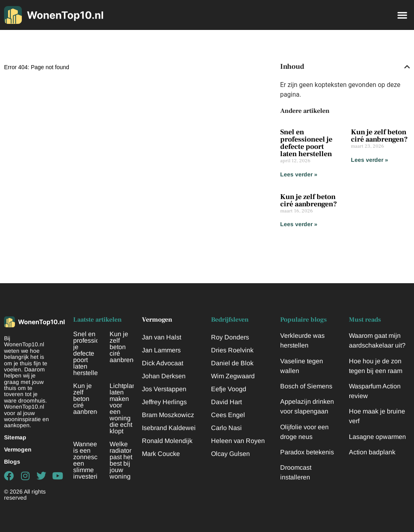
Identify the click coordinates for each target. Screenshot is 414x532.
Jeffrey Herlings (164, 402)
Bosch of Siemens (306, 386)
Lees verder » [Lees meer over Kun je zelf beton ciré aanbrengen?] (370, 160)
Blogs (12, 462)
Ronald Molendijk (167, 441)
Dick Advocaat (163, 363)
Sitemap (15, 437)
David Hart (226, 402)
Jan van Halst (162, 337)
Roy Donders (230, 337)
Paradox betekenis (307, 452)
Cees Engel (228, 415)
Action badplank (372, 452)
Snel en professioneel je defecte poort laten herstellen (306, 143)
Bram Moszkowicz (168, 415)
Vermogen (18, 449)
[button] (402, 15)
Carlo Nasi (226, 428)
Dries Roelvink (232, 350)
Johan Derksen (164, 376)
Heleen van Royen (238, 441)
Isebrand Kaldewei (169, 428)
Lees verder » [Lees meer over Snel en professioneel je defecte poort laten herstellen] (299, 174)
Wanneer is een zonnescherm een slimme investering (93, 460)
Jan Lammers (161, 350)
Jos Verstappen (164, 389)
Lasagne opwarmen (377, 437)
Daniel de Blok (232, 363)
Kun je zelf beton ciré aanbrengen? (379, 136)
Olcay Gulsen (230, 454)
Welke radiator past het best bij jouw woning (121, 460)
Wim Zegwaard (233, 376)
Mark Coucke (161, 454)
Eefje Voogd (229, 389)
